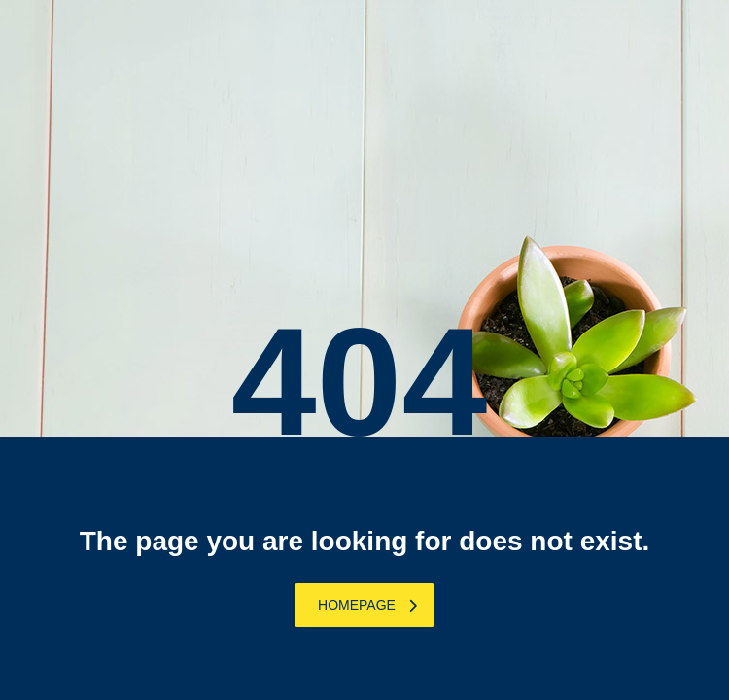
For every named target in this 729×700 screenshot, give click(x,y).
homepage (367, 605)
